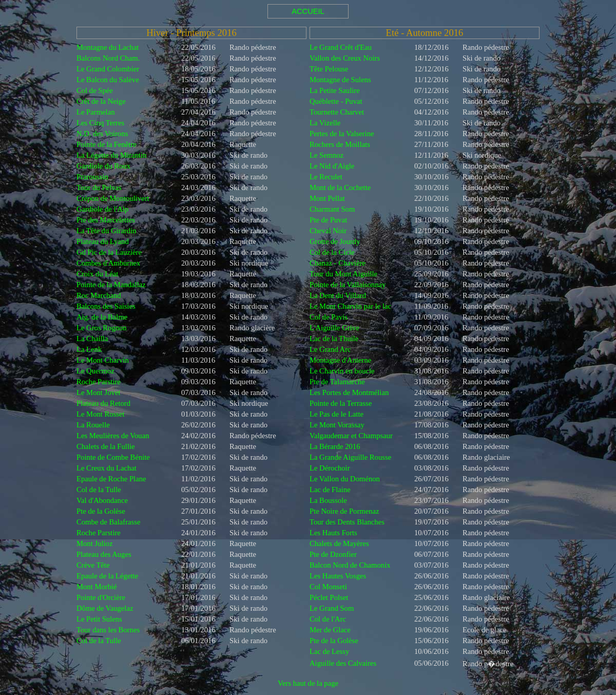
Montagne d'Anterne (340, 360)
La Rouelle (93, 425)
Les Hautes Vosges (338, 576)
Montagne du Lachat (108, 47)
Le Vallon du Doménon (345, 479)
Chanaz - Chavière (338, 263)
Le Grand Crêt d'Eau (341, 47)
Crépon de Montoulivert (113, 198)
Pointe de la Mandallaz (111, 285)
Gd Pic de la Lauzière (109, 252)
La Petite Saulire (335, 90)
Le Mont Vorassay (337, 425)
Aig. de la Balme (102, 317)
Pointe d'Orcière (101, 597)
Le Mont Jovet (98, 392)
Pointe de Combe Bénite (113, 457)
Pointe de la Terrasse (341, 403)
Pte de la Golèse (101, 511)
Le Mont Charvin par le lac (350, 306)
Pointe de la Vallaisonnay (348, 285)
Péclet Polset (329, 597)
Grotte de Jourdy (335, 241)
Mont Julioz (94, 543)
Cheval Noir (328, 231)
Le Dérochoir (330, 468)
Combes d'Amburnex (108, 263)
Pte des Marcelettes (106, 220)
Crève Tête (93, 565)
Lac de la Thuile (334, 339)
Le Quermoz (95, 371)
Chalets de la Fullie (106, 446)
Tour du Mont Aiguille (343, 274)
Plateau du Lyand (103, 241)
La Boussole (328, 500)
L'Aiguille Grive (334, 328)
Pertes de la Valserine (342, 134)
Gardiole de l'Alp (102, 209)
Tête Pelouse (329, 69)
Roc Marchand (99, 295)
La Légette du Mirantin (111, 155)
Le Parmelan (95, 112)
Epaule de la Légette (107, 576)
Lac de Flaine (330, 490)
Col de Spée (95, 90)
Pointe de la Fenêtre (107, 144)
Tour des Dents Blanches (347, 522)
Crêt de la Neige (101, 101)
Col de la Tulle (99, 490)
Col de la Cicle (332, 252)
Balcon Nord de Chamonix (350, 565)
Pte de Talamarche (337, 382)
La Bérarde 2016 (335, 446)
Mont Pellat (327, 198)
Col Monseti (328, 587)
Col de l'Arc (328, 619)
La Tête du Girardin (107, 231)
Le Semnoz (326, 155)
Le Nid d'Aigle (332, 166)
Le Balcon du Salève (108, 80)
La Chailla (92, 339)
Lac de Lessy (329, 651)
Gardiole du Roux (103, 166)
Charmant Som (332, 209)
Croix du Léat (97, 274)
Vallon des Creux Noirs (345, 58)
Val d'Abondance (102, 500)
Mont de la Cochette (340, 187)
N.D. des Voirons (102, 134)
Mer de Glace (330, 630)
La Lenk (89, 349)
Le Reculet (326, 177)
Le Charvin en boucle (342, 371)
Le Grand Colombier (108, 69)
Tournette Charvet (337, 112)
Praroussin (92, 177)
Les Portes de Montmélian (349, 392)
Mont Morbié (97, 587)
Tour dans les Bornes (108, 630)
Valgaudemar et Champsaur (351, 436)
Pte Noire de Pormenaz (344, 511)
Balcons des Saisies (106, 306)
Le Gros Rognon (102, 328)
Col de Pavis (329, 317)
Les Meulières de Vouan (113, 436)
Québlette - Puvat (336, 101)
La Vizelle (325, 123)
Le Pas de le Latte (336, 414)
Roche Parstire (99, 382)
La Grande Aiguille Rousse (350, 457)
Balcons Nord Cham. (108, 58)
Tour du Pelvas (99, 187)
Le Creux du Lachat (107, 468)
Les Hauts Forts (333, 533)
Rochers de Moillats (340, 144)
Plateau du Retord (103, 403)
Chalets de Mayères (339, 543)
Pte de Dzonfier (333, 554)
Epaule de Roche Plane (111, 479)
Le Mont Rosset (101, 414)
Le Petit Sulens (99, 619)
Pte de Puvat (328, 220)
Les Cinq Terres (100, 123)
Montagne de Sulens (340, 80)
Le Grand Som (332, 608)
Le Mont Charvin (103, 360)
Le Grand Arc (330, 349)
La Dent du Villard (338, 295)
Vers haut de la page (308, 683)
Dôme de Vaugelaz (105, 608)
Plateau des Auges (104, 554)
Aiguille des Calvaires (343, 663)
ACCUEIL (308, 11)
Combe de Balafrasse (109, 522)
